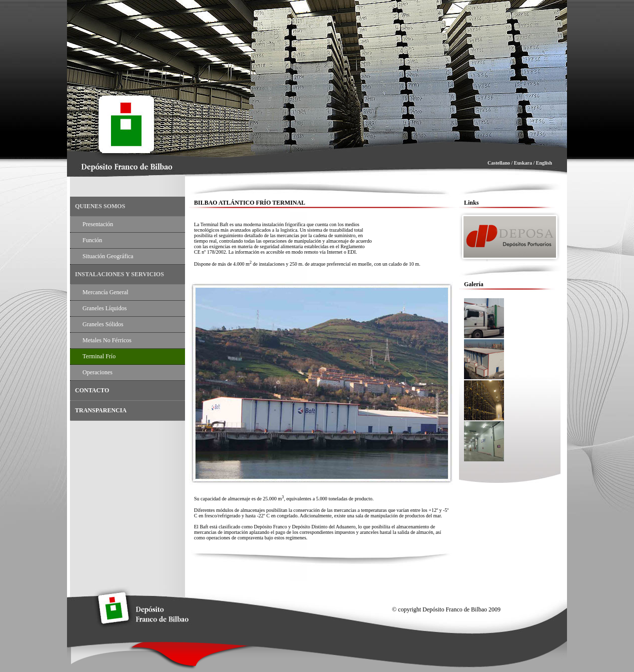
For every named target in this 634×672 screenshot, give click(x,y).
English (544, 163)
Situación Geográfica (108, 256)
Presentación (98, 224)
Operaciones (97, 372)
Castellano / (501, 163)
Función (92, 240)
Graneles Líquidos (104, 308)
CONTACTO (92, 390)
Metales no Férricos (107, 340)
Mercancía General (105, 292)
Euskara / (524, 163)
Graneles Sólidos (103, 324)
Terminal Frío (99, 356)
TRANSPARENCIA (101, 410)
